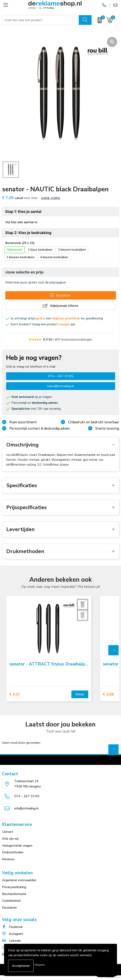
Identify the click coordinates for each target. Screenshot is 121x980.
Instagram (13, 934)
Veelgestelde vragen (17, 846)
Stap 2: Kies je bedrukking (28, 233)
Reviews (8, 859)
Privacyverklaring (14, 887)
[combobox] (41, 20)
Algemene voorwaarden (19, 880)
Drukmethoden (13, 852)
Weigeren (40, 965)
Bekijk (80, 694)
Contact (8, 832)
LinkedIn (11, 941)
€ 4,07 (15, 694)
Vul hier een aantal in (21, 222)
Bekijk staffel (51, 198)
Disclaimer (9, 908)
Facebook (12, 927)
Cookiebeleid (11, 901)
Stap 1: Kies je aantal (23, 212)
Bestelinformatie (14, 894)
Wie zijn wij (10, 839)
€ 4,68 (108, 694)
